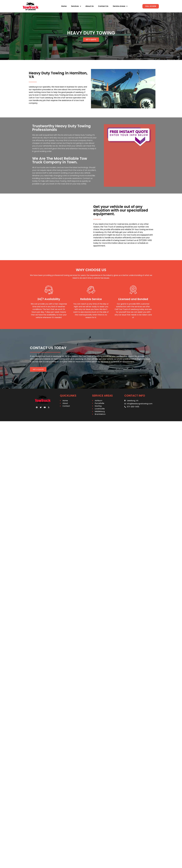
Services (76, 6)
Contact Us (103, 6)
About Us (90, 6)
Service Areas (120, 6)
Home (64, 6)
